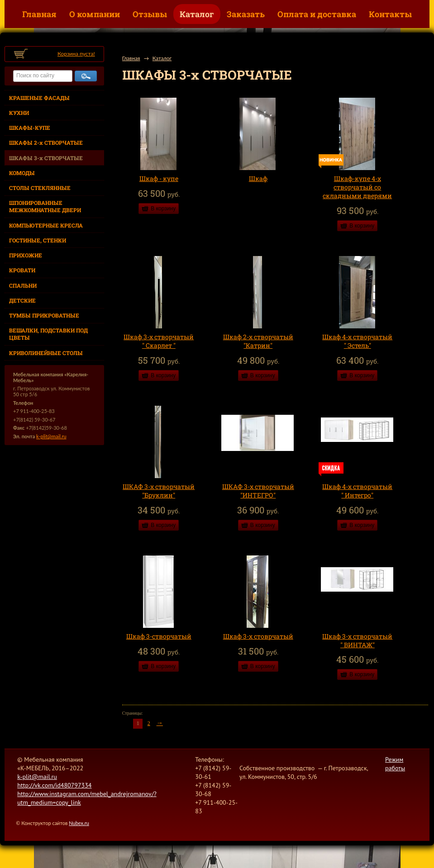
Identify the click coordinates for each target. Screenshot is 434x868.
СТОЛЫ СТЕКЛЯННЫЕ (40, 188)
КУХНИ (19, 113)
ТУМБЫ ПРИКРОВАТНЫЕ (44, 315)
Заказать (246, 14)
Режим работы (395, 764)
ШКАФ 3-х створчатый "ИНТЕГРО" (258, 491)
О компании (95, 14)
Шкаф (258, 178)
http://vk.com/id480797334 (54, 785)
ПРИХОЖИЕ (26, 255)
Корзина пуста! (76, 54)
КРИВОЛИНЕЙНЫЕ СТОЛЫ (46, 353)
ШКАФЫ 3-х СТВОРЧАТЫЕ (46, 158)
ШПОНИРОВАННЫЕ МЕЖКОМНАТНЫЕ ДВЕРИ (45, 206)
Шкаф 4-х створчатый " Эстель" (357, 341)
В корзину (163, 209)
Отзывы (150, 14)
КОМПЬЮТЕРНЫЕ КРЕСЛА (46, 225)
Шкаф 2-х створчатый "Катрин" (258, 341)
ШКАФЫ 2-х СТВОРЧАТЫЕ (46, 142)
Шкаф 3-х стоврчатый (258, 636)
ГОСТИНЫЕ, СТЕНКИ (38, 240)
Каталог (197, 14)
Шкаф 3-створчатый (159, 636)
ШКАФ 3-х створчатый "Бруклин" (159, 491)
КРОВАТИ (22, 270)
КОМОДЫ (22, 173)
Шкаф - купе (159, 178)
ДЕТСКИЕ (22, 300)
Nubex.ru (79, 823)
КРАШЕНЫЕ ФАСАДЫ (39, 98)
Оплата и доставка (317, 14)
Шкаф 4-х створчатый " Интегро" (357, 491)
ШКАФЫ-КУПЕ (30, 128)
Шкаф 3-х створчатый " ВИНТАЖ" (357, 640)
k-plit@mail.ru (51, 436)
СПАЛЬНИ (23, 285)
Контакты (390, 14)
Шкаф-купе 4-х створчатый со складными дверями (357, 187)
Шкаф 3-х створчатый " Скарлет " (159, 341)
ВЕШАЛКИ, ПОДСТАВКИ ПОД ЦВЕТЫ (48, 334)
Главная (39, 14)
